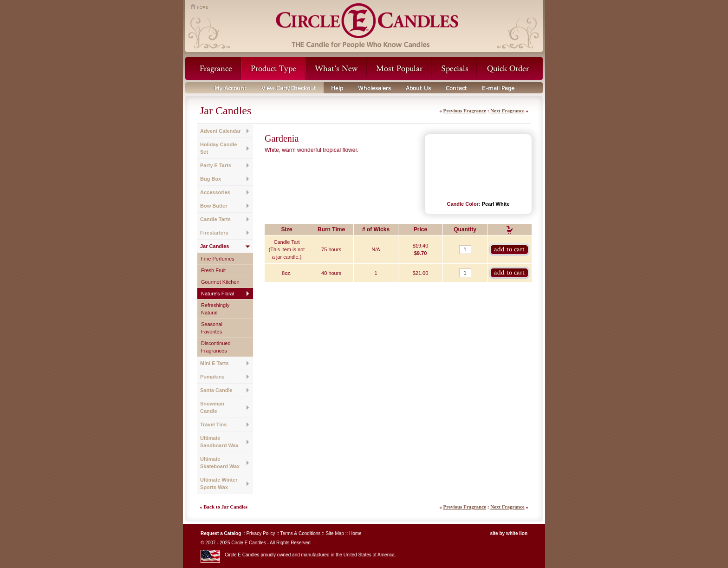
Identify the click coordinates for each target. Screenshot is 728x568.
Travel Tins (213, 424)
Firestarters (214, 233)
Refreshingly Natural (215, 309)
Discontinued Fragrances (216, 347)
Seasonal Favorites (212, 328)
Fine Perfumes (218, 259)
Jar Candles (214, 246)
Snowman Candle (212, 407)
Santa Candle (216, 390)
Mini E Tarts (214, 363)
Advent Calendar (220, 131)
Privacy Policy (260, 533)
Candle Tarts (215, 219)
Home (355, 533)
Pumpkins (212, 377)
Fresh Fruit (213, 270)
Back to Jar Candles (225, 507)
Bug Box (211, 179)
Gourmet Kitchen (220, 282)
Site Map (335, 533)
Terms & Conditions (301, 533)
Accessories (215, 192)
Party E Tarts (216, 165)
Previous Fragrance (465, 111)
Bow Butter (214, 206)
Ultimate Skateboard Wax (220, 463)
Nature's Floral (218, 294)
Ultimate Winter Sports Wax (219, 483)
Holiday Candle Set (218, 148)
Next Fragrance (507, 111)
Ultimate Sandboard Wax (219, 442)
